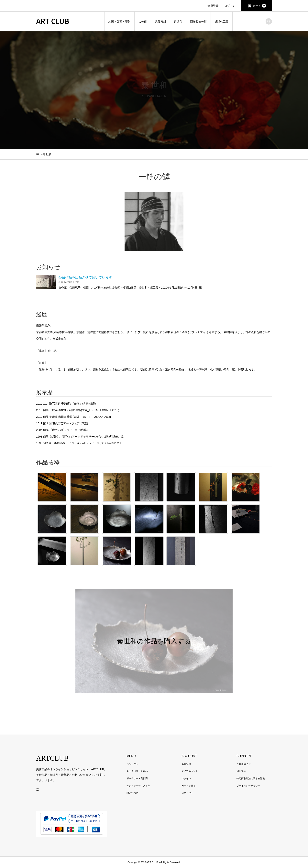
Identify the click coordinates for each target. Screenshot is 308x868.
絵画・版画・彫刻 (119, 22)
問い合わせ (132, 793)
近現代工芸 (222, 22)
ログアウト (187, 793)
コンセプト (132, 764)
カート (259, 6)
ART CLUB (53, 21)
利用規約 (241, 771)
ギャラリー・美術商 (137, 778)
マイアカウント (190, 771)
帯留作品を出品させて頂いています (85, 277)
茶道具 (178, 22)
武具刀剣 (160, 22)
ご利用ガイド (244, 764)
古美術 (143, 22)
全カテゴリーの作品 (137, 771)
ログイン (230, 6)
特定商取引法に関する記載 (251, 778)
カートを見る (189, 786)
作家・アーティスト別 (138, 786)
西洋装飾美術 (198, 22)
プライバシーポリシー (248, 786)
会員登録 (213, 6)
